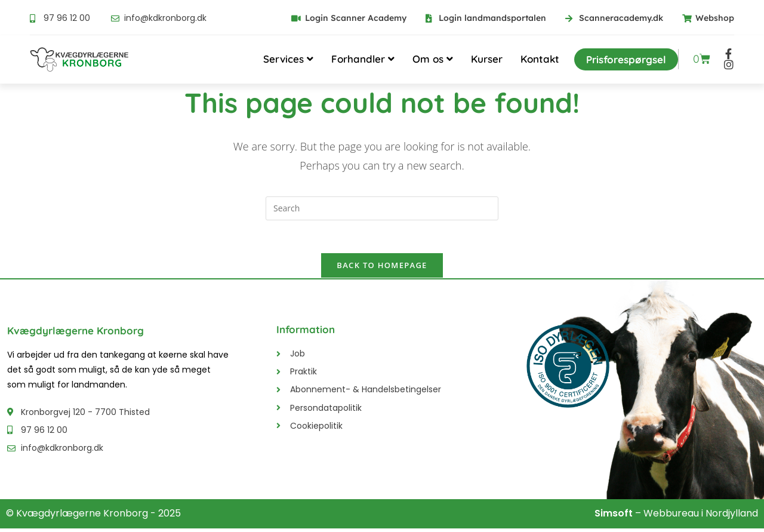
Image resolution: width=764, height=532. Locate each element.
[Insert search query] (382, 208)
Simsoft (614, 517)
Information (306, 333)
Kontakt (540, 59)
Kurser (487, 59)
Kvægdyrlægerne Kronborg (76, 334)
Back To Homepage (382, 269)
